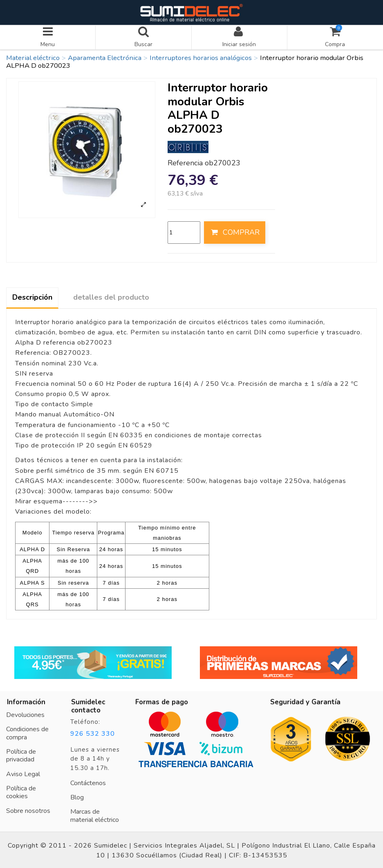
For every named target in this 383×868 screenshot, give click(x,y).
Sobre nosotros (28, 810)
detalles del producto (111, 296)
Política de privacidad (21, 755)
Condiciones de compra (27, 732)
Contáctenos (88, 782)
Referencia (185, 162)
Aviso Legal (23, 773)
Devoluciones (25, 714)
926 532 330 (93, 733)
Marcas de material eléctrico (95, 815)
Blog (77, 797)
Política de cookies (21, 792)
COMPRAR (235, 231)
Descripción (32, 296)
